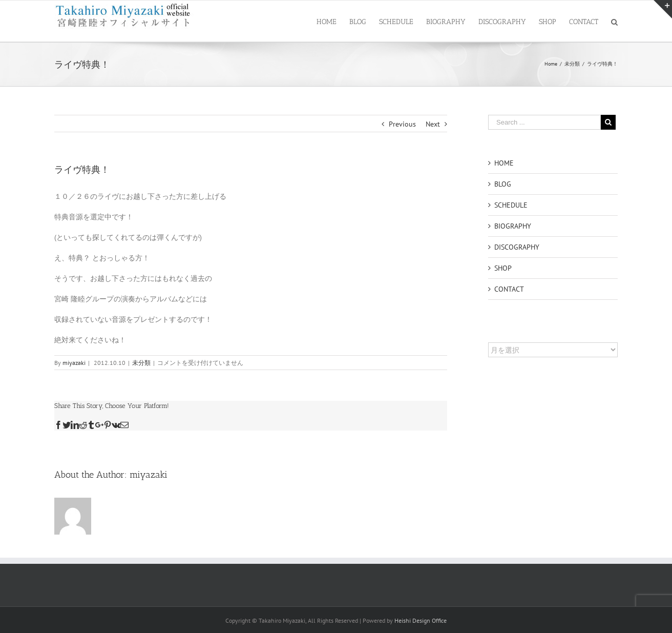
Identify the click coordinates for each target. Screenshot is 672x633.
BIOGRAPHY (513, 226)
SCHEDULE (511, 205)
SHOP (503, 268)
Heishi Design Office (421, 620)
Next (433, 124)
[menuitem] (333, 21)
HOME (504, 163)
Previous (402, 124)
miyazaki (74, 363)
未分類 (141, 363)
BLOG (503, 184)
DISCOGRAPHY (517, 247)
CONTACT (509, 289)
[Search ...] (544, 122)
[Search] (614, 21)
